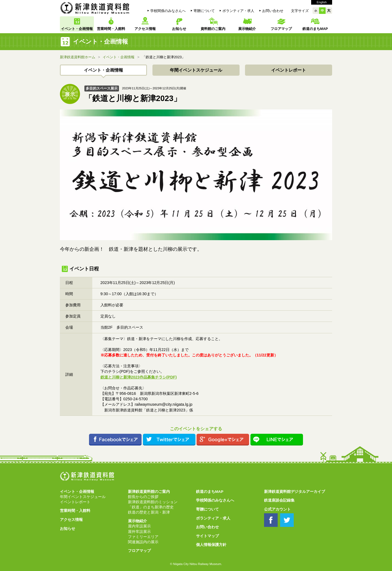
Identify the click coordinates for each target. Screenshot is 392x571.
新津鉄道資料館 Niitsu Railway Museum (95, 8)
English (322, 2)
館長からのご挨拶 (143, 497)
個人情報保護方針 (211, 545)
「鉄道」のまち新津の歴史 (151, 507)
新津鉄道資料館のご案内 (149, 492)
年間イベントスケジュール (196, 70)
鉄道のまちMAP (315, 29)
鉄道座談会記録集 (279, 500)
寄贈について (204, 11)
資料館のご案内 (213, 29)
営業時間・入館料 (111, 29)
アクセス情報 (145, 29)
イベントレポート (289, 70)
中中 (322, 11)
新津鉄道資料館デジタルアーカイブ (295, 492)
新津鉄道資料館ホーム (78, 57)
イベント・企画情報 (77, 29)
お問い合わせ (273, 11)
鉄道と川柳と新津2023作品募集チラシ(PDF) (139, 377)
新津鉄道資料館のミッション (153, 502)
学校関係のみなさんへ (168, 11)
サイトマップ (207, 536)
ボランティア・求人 (238, 11)
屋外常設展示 (139, 532)
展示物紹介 (247, 29)
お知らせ (179, 29)
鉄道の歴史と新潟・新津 (149, 512)
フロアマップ (281, 29)
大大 (329, 11)
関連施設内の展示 (143, 542)
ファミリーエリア (143, 537)
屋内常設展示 (139, 526)
